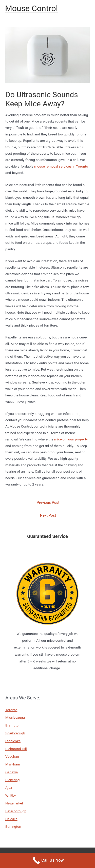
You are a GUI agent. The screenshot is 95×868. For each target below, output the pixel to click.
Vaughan (12, 756)
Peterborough (16, 811)
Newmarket (14, 803)
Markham (13, 764)
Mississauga (15, 717)
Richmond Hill (16, 749)
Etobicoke (13, 741)
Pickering (12, 780)
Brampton (13, 725)
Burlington (13, 826)
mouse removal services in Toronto (61, 166)
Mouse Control (31, 8)
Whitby (11, 795)
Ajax (9, 788)
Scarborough (15, 733)
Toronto (11, 710)
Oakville (11, 819)
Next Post (48, 515)
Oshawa (12, 772)
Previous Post (48, 502)
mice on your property (71, 439)
